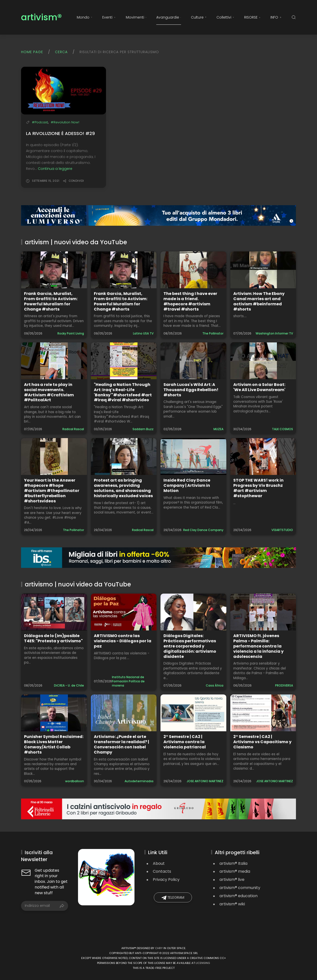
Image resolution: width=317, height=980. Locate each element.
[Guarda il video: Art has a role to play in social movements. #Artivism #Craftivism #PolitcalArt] (54, 361)
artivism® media (235, 871)
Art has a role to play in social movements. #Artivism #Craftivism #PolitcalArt (49, 392)
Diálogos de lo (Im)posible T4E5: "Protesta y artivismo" (53, 638)
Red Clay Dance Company (203, 530)
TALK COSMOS (282, 429)
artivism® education (238, 896)
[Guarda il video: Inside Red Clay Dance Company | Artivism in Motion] (193, 457)
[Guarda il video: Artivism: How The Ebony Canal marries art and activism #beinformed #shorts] (263, 270)
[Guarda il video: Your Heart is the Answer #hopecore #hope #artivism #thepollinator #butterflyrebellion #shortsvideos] (54, 457)
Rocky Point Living (71, 333)
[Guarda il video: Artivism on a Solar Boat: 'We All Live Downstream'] (263, 361)
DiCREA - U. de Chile (69, 685)
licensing (203, 963)
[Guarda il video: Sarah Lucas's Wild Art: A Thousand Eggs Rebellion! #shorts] (193, 361)
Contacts (162, 871)
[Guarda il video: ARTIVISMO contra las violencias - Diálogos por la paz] (124, 612)
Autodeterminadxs (139, 781)
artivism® (41, 17)
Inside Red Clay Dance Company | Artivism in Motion (187, 485)
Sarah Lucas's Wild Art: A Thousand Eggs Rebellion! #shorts (191, 390)
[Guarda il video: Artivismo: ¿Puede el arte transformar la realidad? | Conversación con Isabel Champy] (124, 713)
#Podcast (40, 122)
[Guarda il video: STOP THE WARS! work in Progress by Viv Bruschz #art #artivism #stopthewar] (263, 457)
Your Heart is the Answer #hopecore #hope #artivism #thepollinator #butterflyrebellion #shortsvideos (52, 490)
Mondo (85, 17)
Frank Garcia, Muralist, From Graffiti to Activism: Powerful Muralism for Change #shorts (51, 301)
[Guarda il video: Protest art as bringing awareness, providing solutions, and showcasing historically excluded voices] (124, 457)
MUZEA (218, 429)
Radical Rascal (73, 429)
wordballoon (75, 781)
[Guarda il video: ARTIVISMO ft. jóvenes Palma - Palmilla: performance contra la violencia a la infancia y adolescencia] (263, 612)
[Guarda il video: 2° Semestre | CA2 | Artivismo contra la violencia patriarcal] (193, 713)
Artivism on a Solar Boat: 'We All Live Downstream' (259, 387)
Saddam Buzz (143, 429)
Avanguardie (169, 17)
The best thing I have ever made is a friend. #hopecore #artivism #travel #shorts (190, 301)
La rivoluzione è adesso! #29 (60, 133)
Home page (32, 52)
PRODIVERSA (284, 685)
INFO (276, 17)
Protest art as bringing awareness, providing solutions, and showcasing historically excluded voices (123, 488)
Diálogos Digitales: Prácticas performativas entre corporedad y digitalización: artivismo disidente (190, 646)
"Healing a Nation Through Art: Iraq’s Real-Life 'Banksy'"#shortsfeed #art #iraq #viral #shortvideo (123, 392)
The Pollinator (213, 333)
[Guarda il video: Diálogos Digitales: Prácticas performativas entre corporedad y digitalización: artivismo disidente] (193, 612)
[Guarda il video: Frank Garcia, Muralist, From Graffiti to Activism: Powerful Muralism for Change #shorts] (54, 270)
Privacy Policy (166, 880)
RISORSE (252, 17)
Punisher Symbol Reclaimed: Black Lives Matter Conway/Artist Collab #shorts (54, 744)
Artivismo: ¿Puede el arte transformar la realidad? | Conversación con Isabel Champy (121, 744)
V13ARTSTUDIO (282, 530)
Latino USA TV (143, 333)
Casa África (215, 685)
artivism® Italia (233, 863)
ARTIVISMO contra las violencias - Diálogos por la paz (123, 641)
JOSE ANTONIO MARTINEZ (205, 781)
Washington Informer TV (274, 333)
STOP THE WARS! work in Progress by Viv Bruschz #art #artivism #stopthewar (258, 488)
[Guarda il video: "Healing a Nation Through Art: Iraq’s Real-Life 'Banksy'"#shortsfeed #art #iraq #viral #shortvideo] (124, 361)
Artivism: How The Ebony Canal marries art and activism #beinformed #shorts (259, 301)
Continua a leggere (55, 169)
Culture (199, 17)
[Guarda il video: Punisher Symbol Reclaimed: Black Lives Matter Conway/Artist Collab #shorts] (54, 713)
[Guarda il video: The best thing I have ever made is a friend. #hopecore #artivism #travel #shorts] (193, 270)
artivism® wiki (232, 904)
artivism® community (240, 888)
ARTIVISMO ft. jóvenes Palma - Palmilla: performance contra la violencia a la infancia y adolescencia (258, 646)
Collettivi (225, 17)
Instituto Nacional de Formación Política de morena (128, 681)
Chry (159, 948)
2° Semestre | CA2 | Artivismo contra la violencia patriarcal (185, 742)
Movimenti (136, 17)
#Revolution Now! (65, 122)
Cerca (61, 52)
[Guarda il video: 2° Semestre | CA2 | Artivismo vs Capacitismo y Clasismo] (263, 713)
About (159, 863)
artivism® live (232, 880)
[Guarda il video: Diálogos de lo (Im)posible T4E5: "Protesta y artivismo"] (54, 612)
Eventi (109, 17)
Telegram (173, 898)
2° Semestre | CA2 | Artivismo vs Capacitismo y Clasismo (262, 742)
